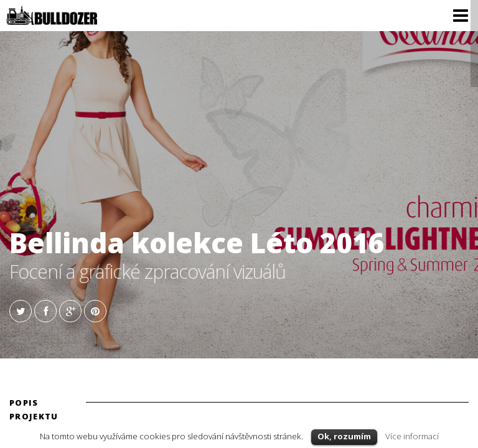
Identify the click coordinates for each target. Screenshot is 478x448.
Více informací (412, 436)
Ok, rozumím (344, 436)
